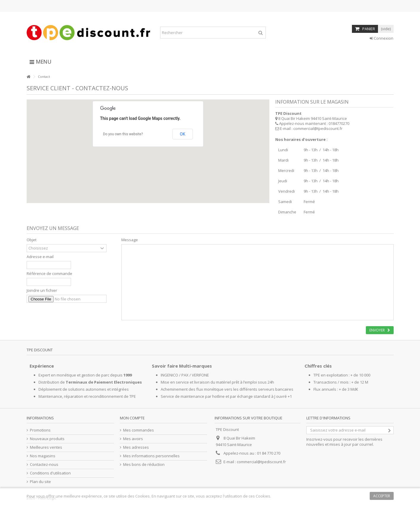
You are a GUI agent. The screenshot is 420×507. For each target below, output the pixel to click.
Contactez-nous (44, 465)
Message (130, 240)
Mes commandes (139, 430)
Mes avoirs (133, 439)
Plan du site (40, 482)
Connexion (382, 38)
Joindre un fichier (42, 290)
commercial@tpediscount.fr (318, 128)
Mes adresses (136, 447)
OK (183, 134)
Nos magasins (43, 456)
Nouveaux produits (47, 439)
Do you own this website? (123, 134)
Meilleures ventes (46, 447)
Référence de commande (49, 274)
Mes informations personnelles (151, 456)
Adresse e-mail (40, 257)
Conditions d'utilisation (50, 473)
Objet (32, 240)
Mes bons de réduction (144, 465)
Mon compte (132, 418)
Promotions (40, 430)
